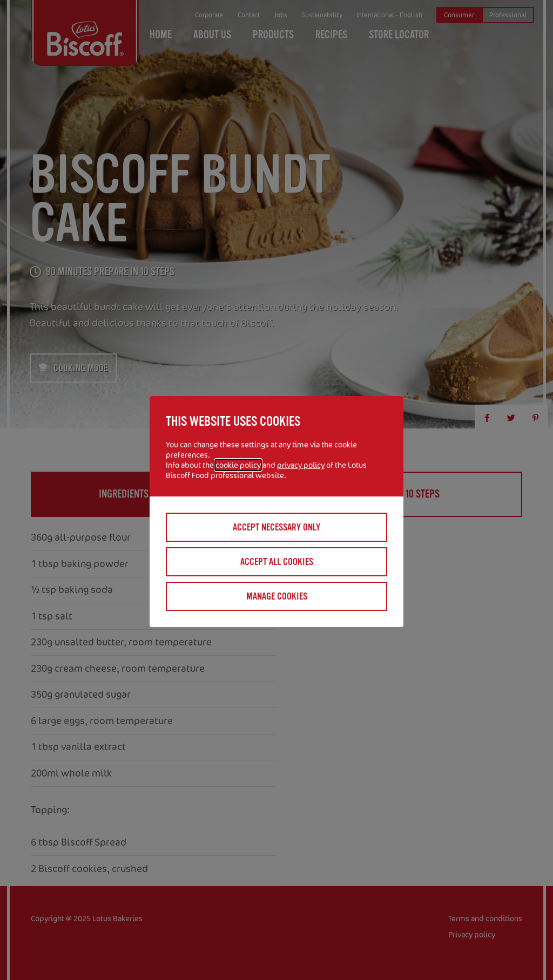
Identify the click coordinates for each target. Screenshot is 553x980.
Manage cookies (277, 596)
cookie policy (238, 465)
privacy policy (301, 465)
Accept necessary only (276, 527)
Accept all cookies (277, 562)
